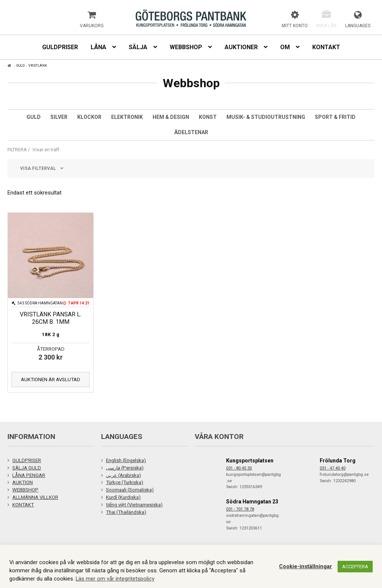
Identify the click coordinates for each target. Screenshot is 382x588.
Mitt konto (295, 26)
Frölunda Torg (338, 461)
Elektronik (127, 117)
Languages (358, 26)
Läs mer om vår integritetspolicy (115, 579)
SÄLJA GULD (27, 468)
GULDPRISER (27, 460)
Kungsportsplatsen (250, 461)
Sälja (138, 47)
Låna (98, 47)
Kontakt (326, 47)
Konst (208, 117)
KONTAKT (23, 505)
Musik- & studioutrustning (266, 117)
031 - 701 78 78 (240, 509)
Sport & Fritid (335, 117)
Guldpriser (60, 47)
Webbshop (186, 47)
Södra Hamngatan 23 (252, 502)
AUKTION (23, 482)
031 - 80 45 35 (239, 468)
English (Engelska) (126, 460)
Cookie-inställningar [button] (306, 566)
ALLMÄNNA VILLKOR (35, 497)
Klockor (89, 117)
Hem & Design (171, 117)
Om (285, 47)
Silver (59, 117)
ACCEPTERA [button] (355, 567)
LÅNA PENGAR (29, 475)
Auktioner (241, 47)
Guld (34, 117)
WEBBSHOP (25, 490)
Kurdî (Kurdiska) (123, 497)
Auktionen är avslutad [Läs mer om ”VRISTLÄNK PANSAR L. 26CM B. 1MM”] (51, 380)
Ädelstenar (191, 132)
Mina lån (326, 26)
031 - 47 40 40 (333, 468)
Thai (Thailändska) (126, 512)
